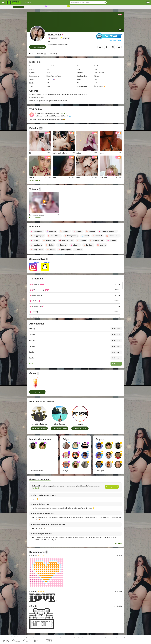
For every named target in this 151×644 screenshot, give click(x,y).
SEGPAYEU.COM (44, 637)
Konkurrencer (53, 7)
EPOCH (36, 637)
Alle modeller (7, 7)
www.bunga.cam (26, 637)
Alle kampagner (40, 7)
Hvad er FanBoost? (115, 40)
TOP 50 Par (64, 113)
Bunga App (64, 7)
